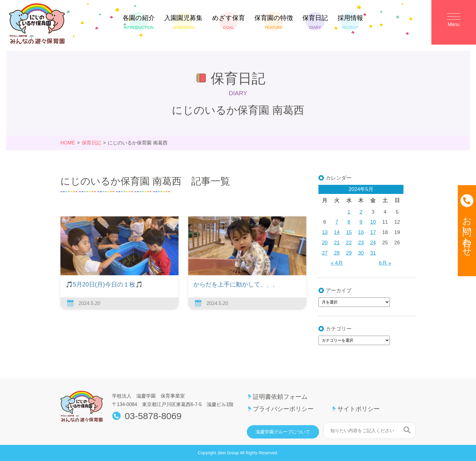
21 (337, 243)
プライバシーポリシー (283, 409)
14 (337, 232)
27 (325, 253)
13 (325, 232)
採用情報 (350, 22)
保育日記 (315, 22)
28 (337, 253)
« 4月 (337, 263)
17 (373, 232)
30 (361, 253)
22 (349, 243)
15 (349, 232)
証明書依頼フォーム (280, 397)
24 (373, 243)
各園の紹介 (139, 22)
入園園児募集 (183, 22)
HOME (68, 143)
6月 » (385, 263)
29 (349, 253)
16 (361, 232)
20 (325, 243)
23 (361, 243)
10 (373, 222)
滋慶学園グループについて (283, 432)
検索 (407, 430)
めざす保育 (229, 22)
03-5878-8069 (153, 416)
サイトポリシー (359, 409)
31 (373, 253)
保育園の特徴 (274, 22)
